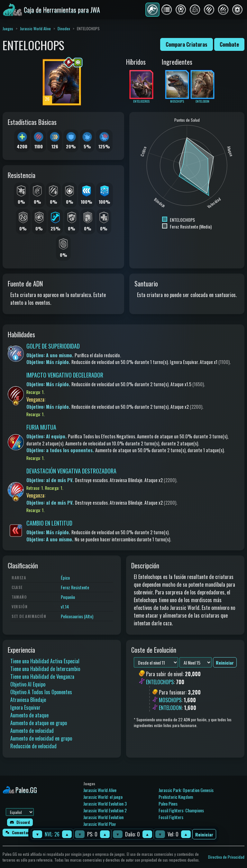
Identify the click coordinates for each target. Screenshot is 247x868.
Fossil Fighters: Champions (181, 810)
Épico (65, 578)
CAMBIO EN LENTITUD (49, 523)
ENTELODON (170, 708)
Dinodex (64, 28)
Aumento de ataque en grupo (39, 723)
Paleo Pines (168, 803)
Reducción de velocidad (33, 746)
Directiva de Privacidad (226, 857)
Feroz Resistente (75, 587)
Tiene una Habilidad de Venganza (42, 677)
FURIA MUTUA (41, 427)
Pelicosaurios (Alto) (77, 616)
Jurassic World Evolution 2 (105, 810)
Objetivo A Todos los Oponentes (41, 692)
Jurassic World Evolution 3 (105, 803)
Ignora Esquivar (25, 707)
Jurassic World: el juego (103, 797)
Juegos (8, 28)
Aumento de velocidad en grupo (41, 738)
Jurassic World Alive (35, 28)
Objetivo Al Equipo (28, 684)
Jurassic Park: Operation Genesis (186, 790)
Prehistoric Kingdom (176, 797)
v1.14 (65, 607)
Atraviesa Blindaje (28, 700)
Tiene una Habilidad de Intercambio (45, 669)
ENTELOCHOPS (160, 682)
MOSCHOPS (170, 700)
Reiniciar (204, 834)
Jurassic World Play (99, 824)
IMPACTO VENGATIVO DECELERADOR (65, 375)
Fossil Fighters (171, 817)
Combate (229, 44)
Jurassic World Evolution (103, 817)
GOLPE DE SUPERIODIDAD (53, 346)
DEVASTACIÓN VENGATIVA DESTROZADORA (71, 471)
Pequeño (68, 597)
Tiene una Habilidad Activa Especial (45, 661)
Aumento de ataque (29, 715)
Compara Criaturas (187, 44)
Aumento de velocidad (32, 731)
